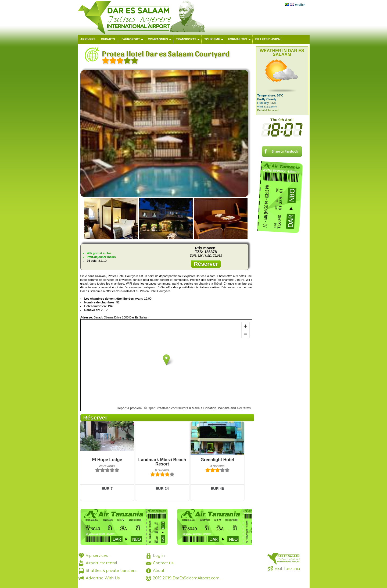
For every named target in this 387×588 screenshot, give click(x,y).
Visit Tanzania (287, 569)
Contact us (163, 563)
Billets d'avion (268, 39)
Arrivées (88, 39)
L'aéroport (130, 39)
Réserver (206, 264)
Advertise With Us (103, 578)
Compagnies (158, 39)
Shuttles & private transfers (111, 571)
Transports (186, 39)
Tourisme (212, 39)
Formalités (238, 39)
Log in (159, 555)
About (159, 571)
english (300, 5)
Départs (108, 39)
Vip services (97, 555)
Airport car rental (101, 563)
